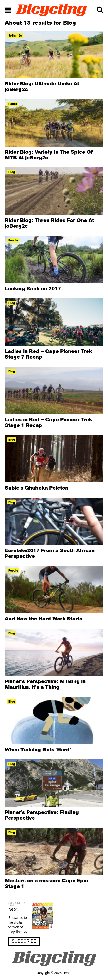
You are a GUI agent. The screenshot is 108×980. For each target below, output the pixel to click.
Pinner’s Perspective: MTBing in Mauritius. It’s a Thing (45, 684)
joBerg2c (15, 35)
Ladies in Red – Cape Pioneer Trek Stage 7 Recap (48, 354)
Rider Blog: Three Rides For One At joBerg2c (49, 223)
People (13, 240)
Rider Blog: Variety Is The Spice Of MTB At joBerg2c (49, 155)
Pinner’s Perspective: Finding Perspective (42, 815)
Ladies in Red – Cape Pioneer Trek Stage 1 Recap (48, 422)
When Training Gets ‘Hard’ (38, 749)
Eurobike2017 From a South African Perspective (50, 553)
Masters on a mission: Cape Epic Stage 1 (46, 883)
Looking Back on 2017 (33, 288)
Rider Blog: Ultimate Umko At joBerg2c (42, 86)
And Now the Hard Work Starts (44, 619)
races (13, 104)
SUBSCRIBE (24, 941)
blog (12, 172)
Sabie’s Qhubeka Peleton (37, 488)
